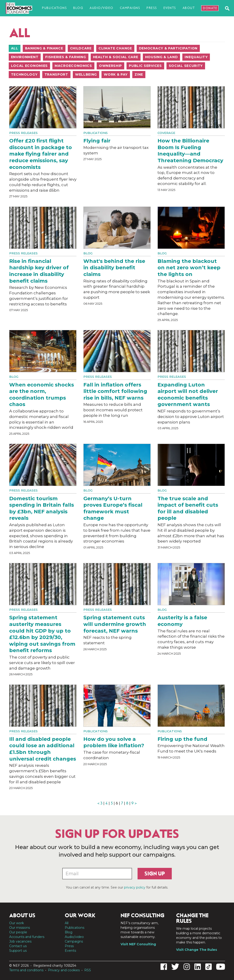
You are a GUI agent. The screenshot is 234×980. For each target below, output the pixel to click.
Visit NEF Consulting (138, 944)
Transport (56, 74)
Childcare (81, 48)
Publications (54, 8)
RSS (88, 970)
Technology (24, 74)
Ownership (110, 66)
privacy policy (135, 887)
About (189, 8)
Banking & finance (44, 48)
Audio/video (101, 8)
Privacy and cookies (64, 970)
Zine (139, 74)
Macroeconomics (73, 66)
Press (152, 8)
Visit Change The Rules (197, 950)
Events (170, 8)
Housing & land (162, 57)
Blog (78, 8)
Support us (18, 951)
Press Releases (23, 133)
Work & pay (116, 74)
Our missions (20, 928)
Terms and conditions (26, 970)
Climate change (115, 48)
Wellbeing (86, 74)
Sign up (155, 874)
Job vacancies (20, 941)
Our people (18, 932)
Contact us (18, 946)
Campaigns (130, 8)
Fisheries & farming (66, 57)
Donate (210, 8)
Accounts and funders (27, 937)
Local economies (30, 66)
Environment (25, 57)
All (15, 48)
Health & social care (116, 57)
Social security (186, 66)
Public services (145, 66)
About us (22, 915)
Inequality (196, 57)
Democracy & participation (168, 48)
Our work (17, 923)
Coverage (166, 133)
